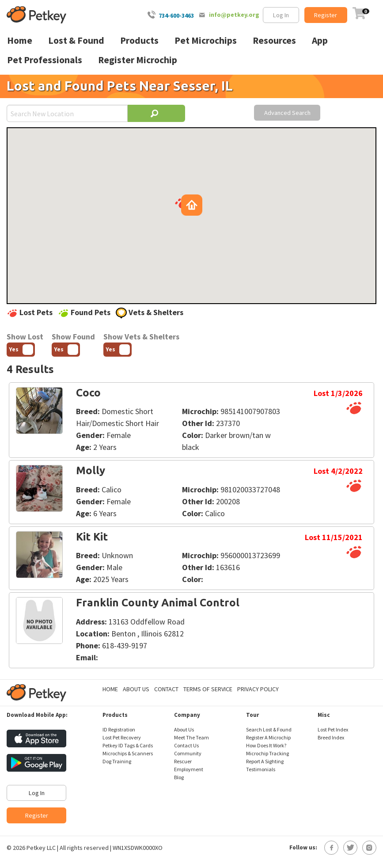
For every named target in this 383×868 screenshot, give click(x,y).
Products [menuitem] (139, 40)
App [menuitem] (320, 40)
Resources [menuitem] (274, 40)
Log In (281, 15)
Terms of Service (208, 689)
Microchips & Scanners (128, 753)
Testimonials (261, 769)
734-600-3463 (176, 15)
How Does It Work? (266, 745)
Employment (189, 769)
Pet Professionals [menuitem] (45, 60)
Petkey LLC (41, 848)
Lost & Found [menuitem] (76, 40)
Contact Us (186, 745)
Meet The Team (191, 737)
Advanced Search (287, 113)
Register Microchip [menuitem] (138, 60)
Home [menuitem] (20, 40)
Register (326, 15)
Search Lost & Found (269, 729)
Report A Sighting (265, 761)
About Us (136, 689)
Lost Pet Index (333, 729)
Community (188, 753)
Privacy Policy (258, 689)
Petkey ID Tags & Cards (128, 745)
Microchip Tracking (267, 753)
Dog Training (117, 761)
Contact (166, 689)
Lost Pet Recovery (122, 737)
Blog (179, 777)
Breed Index (331, 737)
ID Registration (119, 729)
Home (110, 689)
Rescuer (183, 761)
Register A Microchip (268, 737)
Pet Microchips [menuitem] (206, 40)
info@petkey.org (234, 15)
